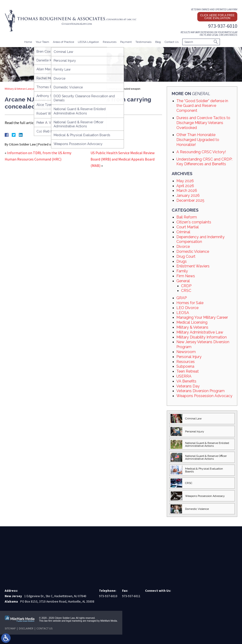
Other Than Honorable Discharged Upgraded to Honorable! (198, 140)
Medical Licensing (192, 322)
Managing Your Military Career (202, 317)
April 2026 (185, 186)
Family (182, 271)
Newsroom (186, 352)
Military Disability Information (202, 337)
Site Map (10, 628)
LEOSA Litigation (88, 42)
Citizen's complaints (194, 222)
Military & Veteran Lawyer (20, 89)
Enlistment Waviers (193, 266)
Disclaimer (26, 628)
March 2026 (187, 191)
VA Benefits (186, 381)
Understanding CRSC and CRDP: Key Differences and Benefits (204, 162)
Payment (126, 42)
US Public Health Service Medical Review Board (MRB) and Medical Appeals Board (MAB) (123, 159)
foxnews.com (53, 123)
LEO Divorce (187, 308)
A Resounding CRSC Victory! (201, 152)
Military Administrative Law (200, 332)
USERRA (184, 376)
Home (28, 42)
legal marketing (74, 621)
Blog (158, 42)
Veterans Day (188, 386)
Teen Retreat (188, 371)
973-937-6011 (131, 596)
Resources (110, 42)
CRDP (186, 286)
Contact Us (172, 42)
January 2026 (188, 195)
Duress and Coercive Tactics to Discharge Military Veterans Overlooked (203, 123)
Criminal (183, 232)
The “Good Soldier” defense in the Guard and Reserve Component (202, 106)
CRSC (186, 291)
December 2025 (190, 200)
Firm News (186, 276)
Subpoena (185, 366)
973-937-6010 (223, 26)
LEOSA (183, 313)
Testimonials (143, 42)
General (50, 89)
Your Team (42, 42)
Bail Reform (187, 217)
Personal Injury (189, 357)
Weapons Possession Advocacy (204, 396)
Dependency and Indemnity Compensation (200, 239)
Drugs (182, 261)
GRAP (182, 298)
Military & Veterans (192, 327)
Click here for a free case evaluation (217, 17)
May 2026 (185, 181)
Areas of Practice (63, 42)
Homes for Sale (190, 303)
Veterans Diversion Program (200, 391)
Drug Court (186, 256)
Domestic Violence (193, 252)
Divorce (183, 247)
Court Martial (188, 227)
